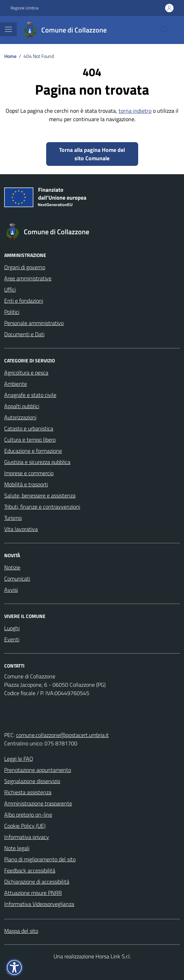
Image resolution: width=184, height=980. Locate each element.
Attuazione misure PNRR (33, 893)
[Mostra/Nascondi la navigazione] (8, 29)
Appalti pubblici (22, 406)
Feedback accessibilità (30, 870)
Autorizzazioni (20, 417)
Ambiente (16, 384)
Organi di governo (25, 267)
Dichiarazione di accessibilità (37, 882)
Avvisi (11, 590)
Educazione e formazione (33, 451)
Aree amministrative (28, 278)
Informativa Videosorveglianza (39, 904)
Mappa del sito (21, 931)
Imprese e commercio (29, 473)
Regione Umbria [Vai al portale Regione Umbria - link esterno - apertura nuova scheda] (24, 8)
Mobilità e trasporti (26, 484)
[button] (14, 967)
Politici (12, 312)
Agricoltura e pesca (26, 373)
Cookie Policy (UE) (25, 826)
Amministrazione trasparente (38, 803)
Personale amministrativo (34, 323)
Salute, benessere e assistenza (40, 495)
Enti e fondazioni (24, 301)
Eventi (12, 639)
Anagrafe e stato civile (30, 395)
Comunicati (17, 579)
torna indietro (135, 111)
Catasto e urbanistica (29, 428)
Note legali (17, 848)
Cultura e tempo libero (30, 440)
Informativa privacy (27, 837)
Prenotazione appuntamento (38, 770)
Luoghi (12, 628)
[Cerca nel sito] (165, 30)
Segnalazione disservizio (32, 781)
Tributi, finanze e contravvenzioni (42, 507)
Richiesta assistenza (28, 792)
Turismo (13, 518)
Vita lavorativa (21, 529)
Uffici (10, 289)
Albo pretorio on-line (28, 815)
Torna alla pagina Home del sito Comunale (92, 154)
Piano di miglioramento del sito (40, 859)
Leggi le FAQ (19, 759)
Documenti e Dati (24, 334)
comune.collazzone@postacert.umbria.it (62, 735)
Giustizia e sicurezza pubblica (37, 462)
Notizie (12, 567)
